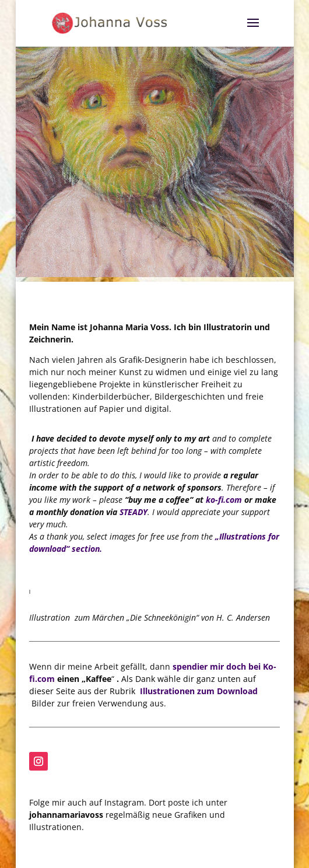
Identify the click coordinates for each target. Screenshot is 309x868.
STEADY (134, 512)
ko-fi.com (224, 500)
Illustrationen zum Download (199, 691)
